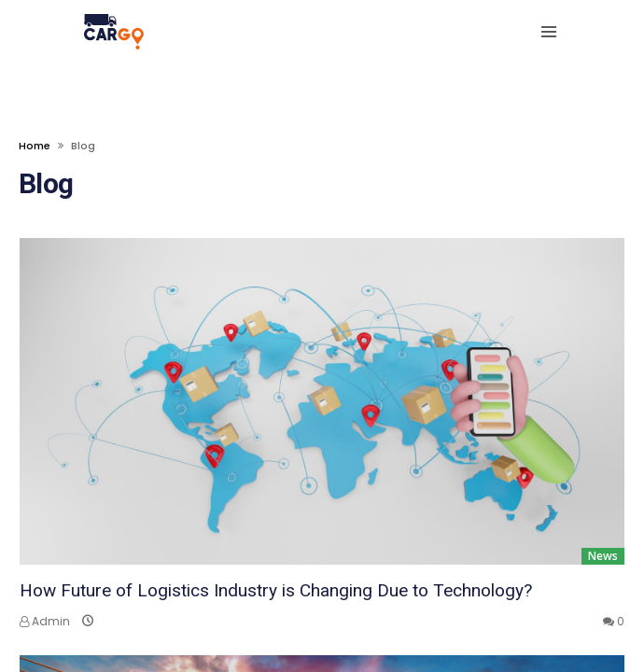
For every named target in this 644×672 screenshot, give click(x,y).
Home (35, 146)
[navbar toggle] (545, 32)
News (603, 556)
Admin (45, 621)
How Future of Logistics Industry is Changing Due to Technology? (276, 590)
